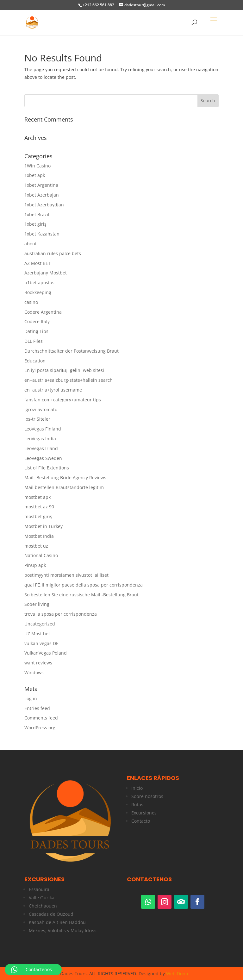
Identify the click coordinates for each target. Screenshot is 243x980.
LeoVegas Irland (41, 448)
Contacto (141, 821)
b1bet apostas (39, 283)
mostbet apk (37, 497)
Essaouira (39, 889)
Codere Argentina (43, 312)
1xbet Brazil (37, 214)
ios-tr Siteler (37, 419)
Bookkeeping (38, 292)
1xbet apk (35, 175)
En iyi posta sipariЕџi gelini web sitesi (64, 370)
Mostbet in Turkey (44, 526)
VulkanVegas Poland (46, 653)
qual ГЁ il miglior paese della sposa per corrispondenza (84, 585)
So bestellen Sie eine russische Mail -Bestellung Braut (81, 595)
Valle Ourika (42, 898)
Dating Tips (36, 331)
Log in (31, 698)
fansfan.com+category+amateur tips (63, 400)
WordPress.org (40, 728)
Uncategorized (40, 624)
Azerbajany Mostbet (46, 273)
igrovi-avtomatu (41, 409)
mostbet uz (36, 546)
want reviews (38, 663)
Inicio (137, 788)
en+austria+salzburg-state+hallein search (69, 380)
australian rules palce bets (53, 253)
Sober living (37, 604)
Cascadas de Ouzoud (51, 914)
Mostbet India (39, 536)
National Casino (41, 555)
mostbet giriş (38, 516)
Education (35, 361)
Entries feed (37, 708)
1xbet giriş (35, 224)
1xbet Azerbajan (42, 195)
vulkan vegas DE (41, 643)
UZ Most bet (37, 634)
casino (31, 302)
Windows (34, 672)
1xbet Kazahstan (42, 234)
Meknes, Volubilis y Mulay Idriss (63, 930)
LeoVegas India (40, 439)
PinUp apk (35, 565)
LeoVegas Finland (43, 429)
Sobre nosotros (147, 796)
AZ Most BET (37, 263)
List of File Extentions (47, 468)
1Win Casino (37, 166)
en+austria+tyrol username (53, 390)
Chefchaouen (43, 906)
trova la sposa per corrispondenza (61, 614)
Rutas (137, 804)
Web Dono (177, 974)
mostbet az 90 (39, 507)
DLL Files (34, 341)
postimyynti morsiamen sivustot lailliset (66, 575)
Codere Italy (37, 321)
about (31, 244)
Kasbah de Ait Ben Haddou (57, 922)
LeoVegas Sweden (43, 458)
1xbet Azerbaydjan (44, 205)
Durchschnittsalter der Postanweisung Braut (72, 351)
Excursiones (144, 813)
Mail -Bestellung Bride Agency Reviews (65, 477)
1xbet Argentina (41, 185)
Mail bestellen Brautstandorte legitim (64, 487)
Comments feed (41, 718)
